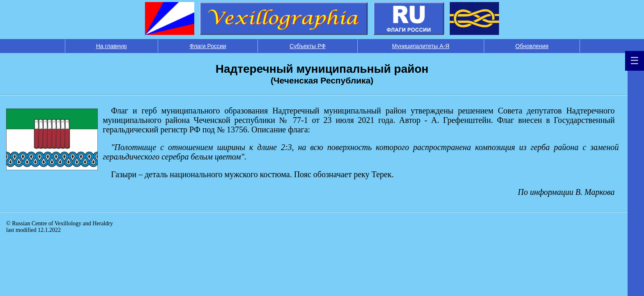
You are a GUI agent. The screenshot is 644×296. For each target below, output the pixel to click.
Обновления (532, 46)
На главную (112, 46)
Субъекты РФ (308, 46)
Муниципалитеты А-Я (421, 46)
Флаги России (208, 46)
